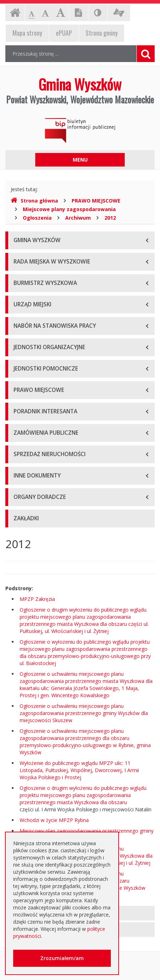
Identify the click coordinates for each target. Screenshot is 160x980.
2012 (110, 218)
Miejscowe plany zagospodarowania (69, 209)
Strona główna (34, 201)
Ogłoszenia (37, 218)
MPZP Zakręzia (37, 599)
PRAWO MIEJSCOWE (96, 201)
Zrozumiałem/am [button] (62, 958)
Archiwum (78, 218)
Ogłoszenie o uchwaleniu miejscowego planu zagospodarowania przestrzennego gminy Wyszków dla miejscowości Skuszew (84, 713)
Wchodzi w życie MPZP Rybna (54, 820)
